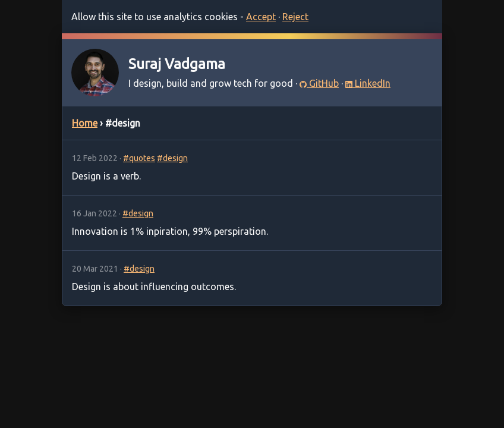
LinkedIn (368, 83)
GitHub (319, 83)
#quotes (139, 158)
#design (172, 158)
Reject (295, 17)
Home (85, 123)
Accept (261, 17)
